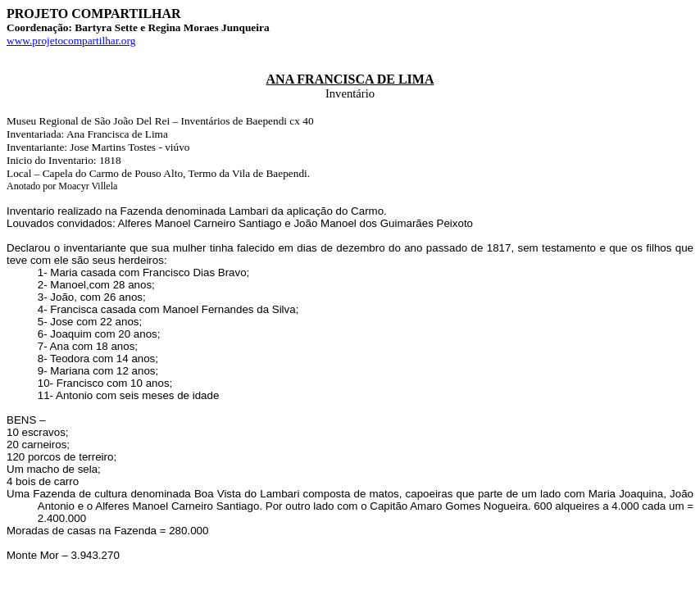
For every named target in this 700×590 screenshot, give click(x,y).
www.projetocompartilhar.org (71, 41)
